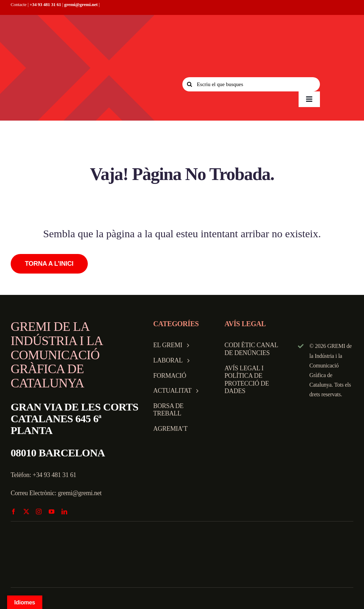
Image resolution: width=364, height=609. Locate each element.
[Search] (189, 84)
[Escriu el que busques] (251, 84)
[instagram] (39, 512)
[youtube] (52, 512)
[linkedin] (64, 512)
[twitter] (26, 512)
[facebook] (14, 512)
